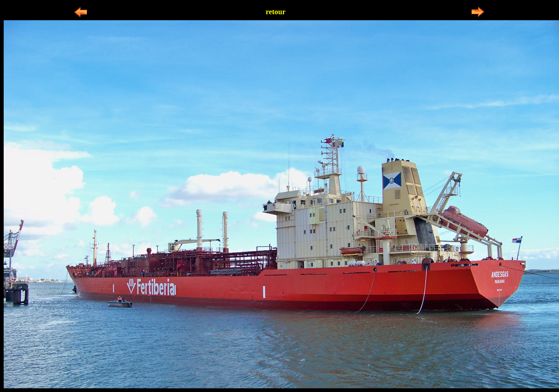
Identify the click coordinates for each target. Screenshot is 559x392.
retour (275, 12)
